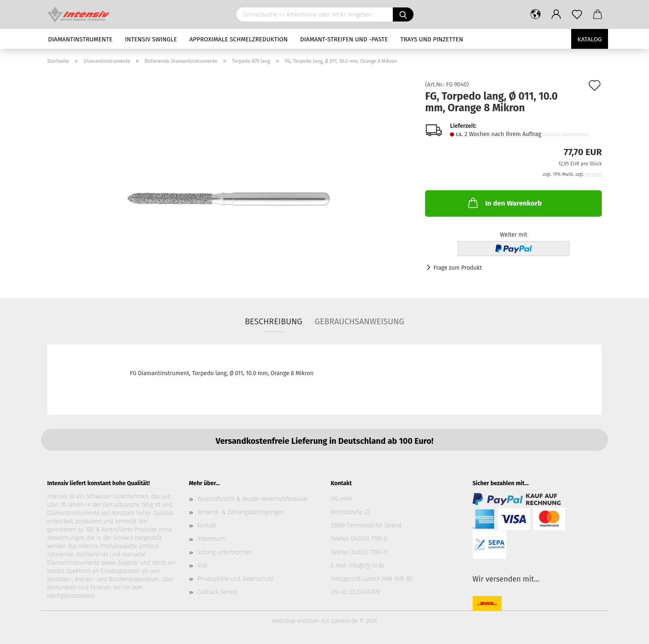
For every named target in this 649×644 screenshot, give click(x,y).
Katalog (590, 39)
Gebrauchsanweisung (359, 321)
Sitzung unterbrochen (225, 552)
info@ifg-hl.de (366, 566)
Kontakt (207, 525)
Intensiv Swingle (151, 39)
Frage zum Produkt (458, 268)
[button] (536, 14)
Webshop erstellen (296, 621)
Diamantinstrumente (80, 39)
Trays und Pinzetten (432, 39)
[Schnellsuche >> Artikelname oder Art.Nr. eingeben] (403, 14)
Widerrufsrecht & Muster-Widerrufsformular (253, 499)
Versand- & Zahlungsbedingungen (241, 512)
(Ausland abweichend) (565, 135)
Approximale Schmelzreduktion (239, 39)
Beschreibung (273, 321)
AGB (202, 566)
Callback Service (218, 592)
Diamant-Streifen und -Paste (344, 39)
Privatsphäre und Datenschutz (236, 579)
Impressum (212, 539)
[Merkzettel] (577, 14)
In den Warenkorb (504, 203)
